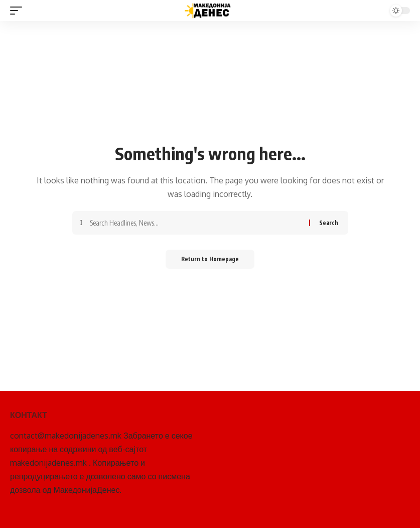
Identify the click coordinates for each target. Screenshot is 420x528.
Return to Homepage (210, 259)
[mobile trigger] (19, 11)
